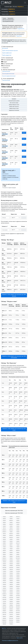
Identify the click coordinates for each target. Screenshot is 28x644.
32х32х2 (4, 521)
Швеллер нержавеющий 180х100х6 (14, 511)
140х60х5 (11, 581)
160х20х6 (18, 598)
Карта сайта (20, 638)
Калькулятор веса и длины (14, 101)
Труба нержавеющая (8, 47)
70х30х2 (18, 545)
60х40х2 (11, 539)
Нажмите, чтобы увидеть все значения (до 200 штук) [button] (14, 429)
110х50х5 (11, 571)
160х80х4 (18, 594)
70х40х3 (4, 547)
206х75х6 (4, 615)
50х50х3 (18, 534)
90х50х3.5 (4, 558)
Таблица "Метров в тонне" (14, 105)
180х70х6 (11, 603)
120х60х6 (4, 577)
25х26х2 (4, 517)
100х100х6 (4, 568)
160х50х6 (18, 588)
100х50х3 (18, 560)
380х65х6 (18, 622)
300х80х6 (18, 620)
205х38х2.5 (18, 613)
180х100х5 (18, 605)
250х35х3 (18, 615)
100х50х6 (18, 562)
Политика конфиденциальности (10, 641)
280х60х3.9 (4, 620)
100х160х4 (11, 568)
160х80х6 (11, 596)
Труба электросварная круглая (10, 51)
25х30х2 (11, 517)
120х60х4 (11, 575)
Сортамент (14, 99)
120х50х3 (11, 573)
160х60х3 (11, 590)
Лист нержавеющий (8, 58)
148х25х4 (11, 584)
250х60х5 (18, 616)
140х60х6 (18, 581)
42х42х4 (4, 526)
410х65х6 (11, 624)
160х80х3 (11, 594)
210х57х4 (11, 615)
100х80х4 (4, 566)
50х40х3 (11, 532)
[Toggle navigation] (25, 3)
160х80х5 (4, 596)
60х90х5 (11, 543)
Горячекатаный (6, 71)
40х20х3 (4, 522)
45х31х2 (4, 528)
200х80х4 (18, 609)
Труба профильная (7, 53)
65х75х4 (4, 545)
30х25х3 (4, 519)
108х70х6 (11, 569)
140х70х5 (4, 583)
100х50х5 (11, 562)
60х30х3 (4, 537)
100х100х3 (18, 566)
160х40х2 (18, 584)
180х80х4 (18, 603)
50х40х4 (18, 532)
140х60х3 (4, 581)
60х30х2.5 (18, 536)
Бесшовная (5, 48)
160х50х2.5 (18, 586)
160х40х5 (11, 586)
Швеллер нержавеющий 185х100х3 (14, 513)
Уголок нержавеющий (8, 79)
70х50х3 (11, 547)
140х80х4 (11, 583)
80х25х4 (18, 549)
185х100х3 (18, 607)
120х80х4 (18, 577)
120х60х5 (18, 575)
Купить (24, 133)
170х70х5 (18, 599)
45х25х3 (18, 526)
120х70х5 (11, 577)
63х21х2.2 (18, 543)
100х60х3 (4, 564)
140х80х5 (18, 583)
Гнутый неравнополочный (9, 76)
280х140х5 (11, 620)
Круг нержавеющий (8, 64)
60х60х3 (11, 541)
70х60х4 (4, 549)
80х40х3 (4, 553)
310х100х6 (11, 622)
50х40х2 (18, 530)
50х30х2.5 (4, 530)
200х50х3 (4, 609)
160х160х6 (4, 599)
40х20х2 (18, 521)
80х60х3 (18, 553)
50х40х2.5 (4, 532)
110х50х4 (4, 571)
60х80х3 (4, 543)
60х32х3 (18, 537)
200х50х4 (11, 609)
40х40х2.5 (11, 524)
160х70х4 (18, 592)
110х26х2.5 (18, 569)
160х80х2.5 (4, 594)
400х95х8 (4, 624)
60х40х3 (18, 539)
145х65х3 (4, 584)
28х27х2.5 (18, 517)
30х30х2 (11, 519)
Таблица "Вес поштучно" (14, 107)
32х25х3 (18, 519)
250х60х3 (4, 616)
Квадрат (5, 62)
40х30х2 (11, 522)
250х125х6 (11, 618)
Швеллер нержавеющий (9, 70)
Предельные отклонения (14, 110)
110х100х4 (18, 571)
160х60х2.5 (4, 590)
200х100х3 (18, 611)
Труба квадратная (7, 55)
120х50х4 (18, 573)
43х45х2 (11, 526)
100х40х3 (11, 560)
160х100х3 (18, 596)
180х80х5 (4, 605)
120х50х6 (4, 575)
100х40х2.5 (4, 560)
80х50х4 (11, 553)
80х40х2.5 (18, 551)
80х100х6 (18, 556)
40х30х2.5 (18, 522)
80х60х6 (11, 554)
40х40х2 (4, 524)
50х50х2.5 (11, 534)
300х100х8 (4, 622)
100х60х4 (11, 564)
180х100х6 (4, 607)
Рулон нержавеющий (8, 60)
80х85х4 (11, 556)
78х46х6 (11, 549)
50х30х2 (18, 528)
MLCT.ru (4, 628)
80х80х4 (4, 556)
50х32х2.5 (11, 530)
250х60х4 (11, 616)
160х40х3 (4, 586)
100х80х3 (18, 564)
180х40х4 (18, 601)
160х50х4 (4, 588)
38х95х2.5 (11, 521)
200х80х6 (11, 611)
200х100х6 (4, 613)
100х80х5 (11, 566)
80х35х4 (11, 551)
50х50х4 (4, 536)
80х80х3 (18, 554)
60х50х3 (4, 541)
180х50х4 (4, 603)
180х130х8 (11, 607)
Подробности (21, 29)
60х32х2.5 (11, 537)
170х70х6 (4, 601)
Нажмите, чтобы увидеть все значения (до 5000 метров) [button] (14, 295)
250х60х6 (4, 618)
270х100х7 (18, 618)
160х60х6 (11, 592)
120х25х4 (4, 573)
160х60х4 (18, 590)
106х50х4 (4, 569)
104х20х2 (18, 568)
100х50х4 (4, 562)
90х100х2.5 (18, 558)
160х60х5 (4, 592)
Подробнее (19, 36)
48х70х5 (11, 528)
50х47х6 (4, 534)
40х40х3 (18, 524)
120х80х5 (4, 579)
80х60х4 (4, 554)
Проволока (6, 68)
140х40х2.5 (11, 579)
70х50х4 (18, 547)
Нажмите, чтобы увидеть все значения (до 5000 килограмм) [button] (14, 357)
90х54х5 (11, 558)
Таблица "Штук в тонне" (14, 108)
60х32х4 (4, 539)
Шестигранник (7, 66)
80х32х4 (4, 551)
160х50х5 (11, 588)
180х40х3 (11, 601)
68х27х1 (11, 545)
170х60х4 (11, 599)
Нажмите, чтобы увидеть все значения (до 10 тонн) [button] (14, 501)
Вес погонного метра (14, 103)
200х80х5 (4, 611)
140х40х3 (18, 579)
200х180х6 (11, 613)
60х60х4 (18, 541)
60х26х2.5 (11, 536)
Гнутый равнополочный (8, 74)
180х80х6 (11, 605)
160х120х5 (11, 598)
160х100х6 (4, 598)
